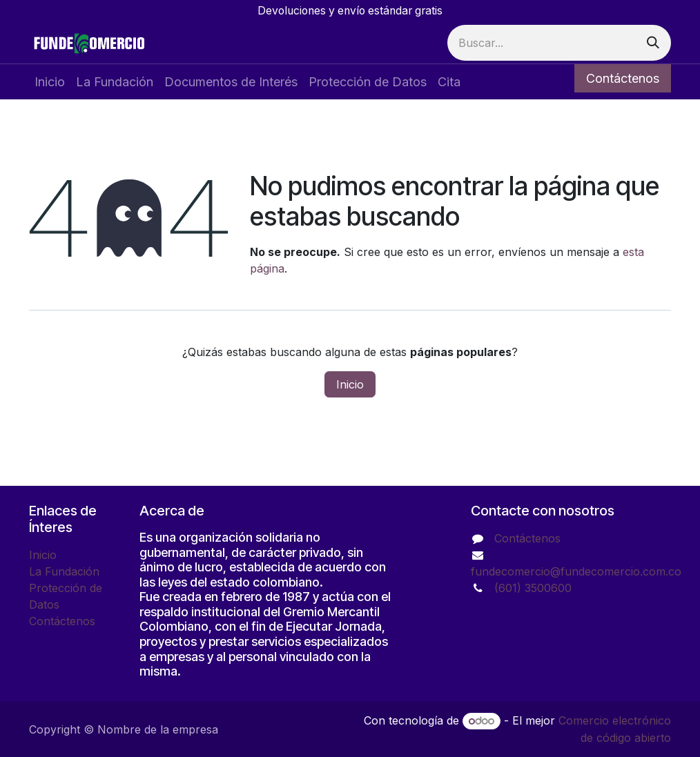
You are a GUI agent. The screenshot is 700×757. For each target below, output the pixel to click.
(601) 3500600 (533, 588)
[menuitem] (50, 82)
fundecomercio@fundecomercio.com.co (576, 571)
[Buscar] (653, 43)
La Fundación (64, 571)
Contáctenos (623, 78)
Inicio (350, 384)
